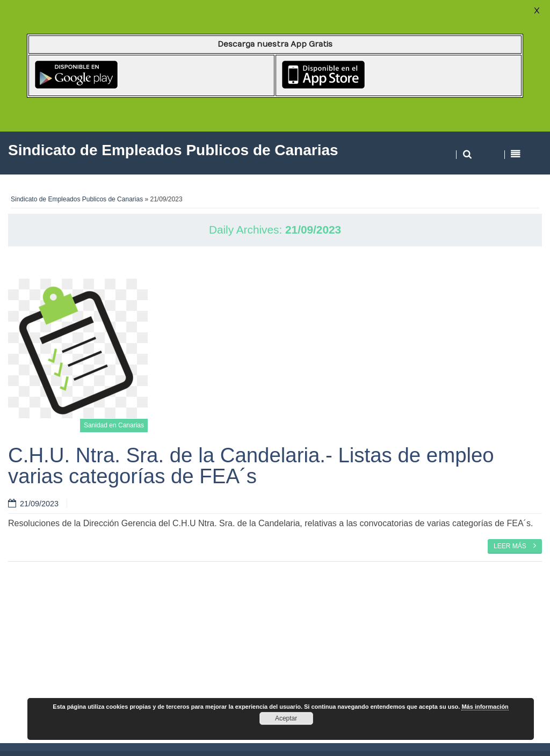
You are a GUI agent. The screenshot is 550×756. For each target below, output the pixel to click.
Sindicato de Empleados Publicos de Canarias (77, 199)
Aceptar (286, 718)
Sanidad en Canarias (114, 425)
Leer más (515, 546)
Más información (485, 707)
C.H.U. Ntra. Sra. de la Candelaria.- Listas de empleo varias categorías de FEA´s (251, 465)
